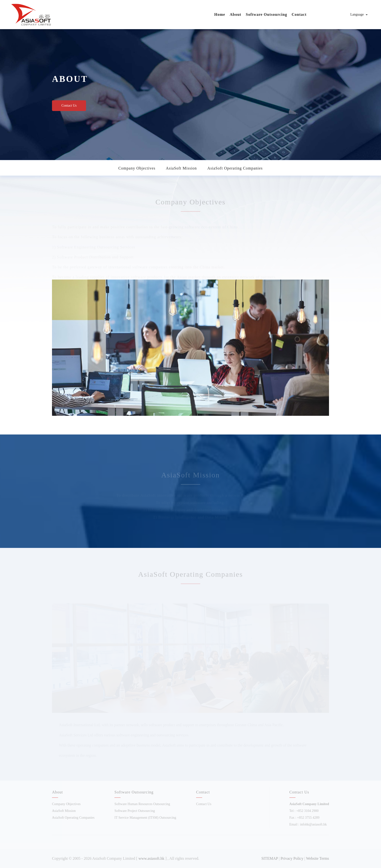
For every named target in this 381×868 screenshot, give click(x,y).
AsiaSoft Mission (182, 168)
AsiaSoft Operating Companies (235, 168)
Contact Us (69, 106)
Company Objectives (137, 168)
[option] (190, 89)
